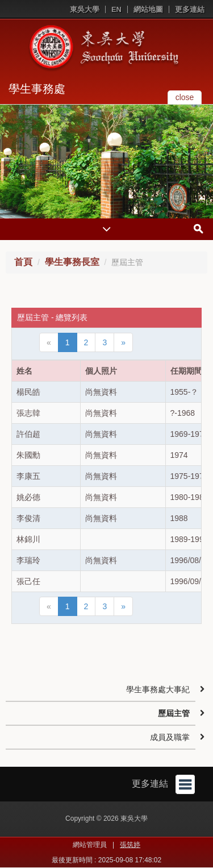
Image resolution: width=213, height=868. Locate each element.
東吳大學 (85, 9)
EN (116, 9)
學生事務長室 (72, 262)
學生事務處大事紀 (158, 689)
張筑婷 (130, 845)
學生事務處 (37, 89)
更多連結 (190, 9)
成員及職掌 (170, 737)
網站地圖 (148, 9)
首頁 (23, 262)
